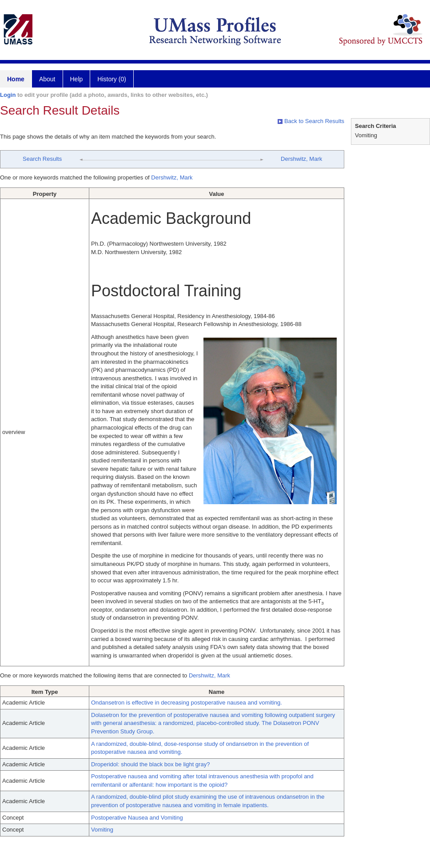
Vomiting (102, 830)
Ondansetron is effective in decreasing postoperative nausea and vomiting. (187, 703)
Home (16, 79)
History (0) (112, 79)
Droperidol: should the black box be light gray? (150, 764)
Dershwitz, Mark (301, 159)
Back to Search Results (311, 121)
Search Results (42, 159)
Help (77, 79)
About (47, 79)
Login (8, 95)
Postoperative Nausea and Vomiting (137, 818)
